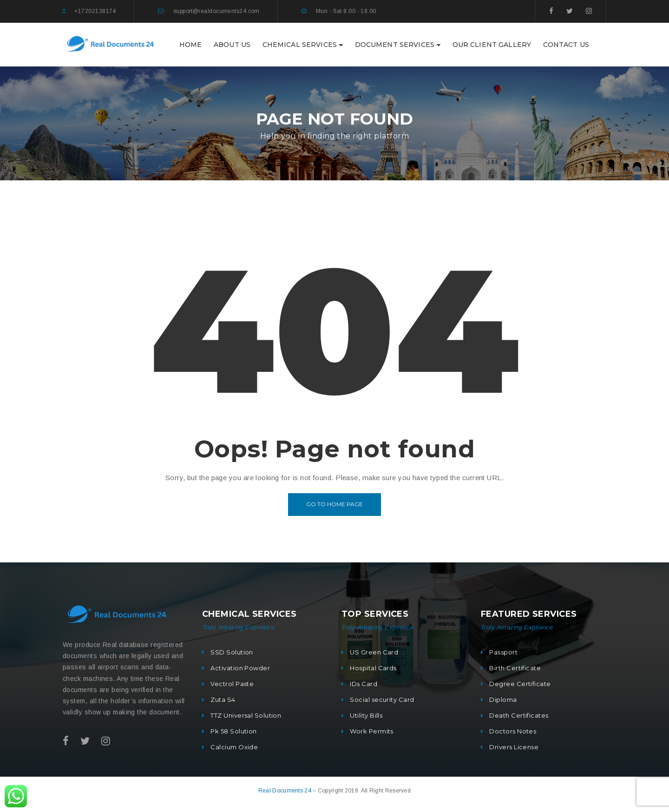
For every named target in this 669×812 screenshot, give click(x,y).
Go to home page (334, 504)
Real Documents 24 (285, 791)
